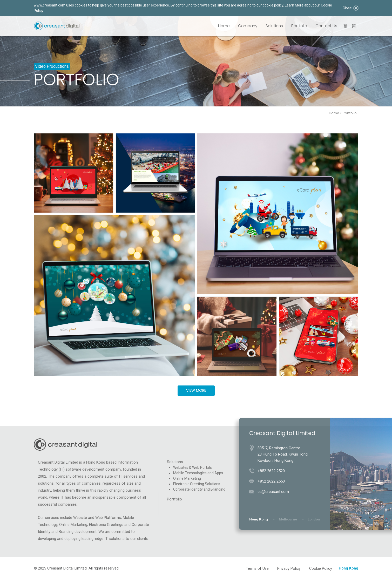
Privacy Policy (289, 569)
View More (196, 390)
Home (224, 26)
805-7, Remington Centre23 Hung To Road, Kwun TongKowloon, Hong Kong (285, 454)
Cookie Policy (321, 569)
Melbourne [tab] (290, 519)
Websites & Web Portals (192, 467)
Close (350, 8)
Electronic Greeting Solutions (197, 484)
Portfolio (299, 26)
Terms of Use (257, 569)
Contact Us (326, 26)
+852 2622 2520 (273, 471)
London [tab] (316, 519)
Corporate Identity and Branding (199, 489)
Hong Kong (349, 568)
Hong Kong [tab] (261, 519)
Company (248, 26)
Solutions (274, 26)
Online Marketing (187, 478)
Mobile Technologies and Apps (198, 473)
